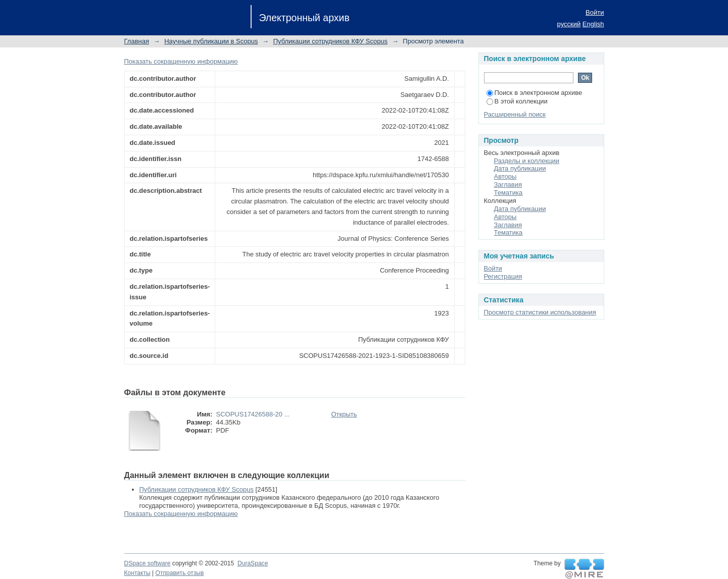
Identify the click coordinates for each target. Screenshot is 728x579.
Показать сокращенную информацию (181, 61)
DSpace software (148, 563)
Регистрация (503, 276)
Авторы (505, 176)
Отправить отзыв (180, 573)
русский (569, 24)
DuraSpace (253, 563)
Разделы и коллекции (527, 161)
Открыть (344, 414)
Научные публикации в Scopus (211, 41)
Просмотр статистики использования (540, 312)
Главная (137, 41)
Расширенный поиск (515, 114)
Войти (595, 12)
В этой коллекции (517, 101)
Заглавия (508, 185)
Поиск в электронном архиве (535, 93)
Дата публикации (520, 168)
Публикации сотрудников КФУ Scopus (330, 41)
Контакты (137, 573)
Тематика (508, 193)
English (593, 24)
